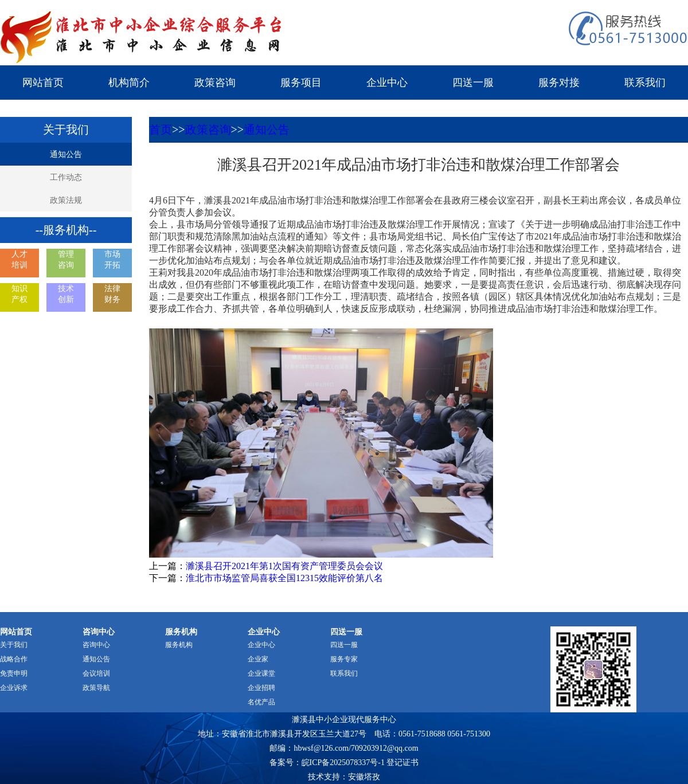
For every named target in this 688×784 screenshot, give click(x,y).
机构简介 (129, 83)
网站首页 (43, 83)
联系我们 (645, 83)
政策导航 (96, 688)
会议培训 (96, 673)
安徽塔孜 (364, 777)
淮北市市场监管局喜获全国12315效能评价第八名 (284, 578)
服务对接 (559, 83)
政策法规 (66, 200)
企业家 (258, 659)
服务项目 (301, 83)
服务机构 (179, 645)
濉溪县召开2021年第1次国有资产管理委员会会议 (284, 566)
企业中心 (387, 83)
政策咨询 (215, 83)
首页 (161, 130)
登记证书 (402, 763)
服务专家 (344, 659)
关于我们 (14, 645)
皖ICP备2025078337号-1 (343, 763)
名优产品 (261, 702)
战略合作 (14, 659)
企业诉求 (14, 688)
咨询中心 (96, 645)
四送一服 (473, 83)
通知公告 (66, 154)
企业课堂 (261, 673)
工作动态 (66, 177)
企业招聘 (261, 688)
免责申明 (14, 673)
